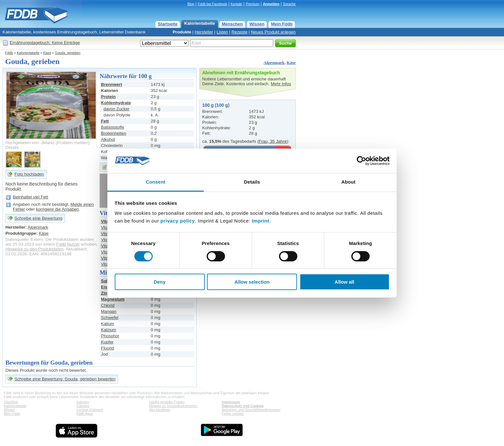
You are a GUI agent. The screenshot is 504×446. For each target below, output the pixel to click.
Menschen (232, 24)
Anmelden (271, 4)
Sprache (289, 4)
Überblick (11, 402)
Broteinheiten (114, 133)
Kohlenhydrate (116, 103)
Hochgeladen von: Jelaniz (30, 143)
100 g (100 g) (216, 105)
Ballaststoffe (113, 127)
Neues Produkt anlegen (273, 32)
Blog (191, 4)
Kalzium (108, 330)
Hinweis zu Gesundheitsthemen (173, 406)
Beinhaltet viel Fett (31, 197)
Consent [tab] (156, 182)
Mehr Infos (281, 84)
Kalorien (83, 402)
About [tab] (348, 182)
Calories (83, 406)
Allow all (344, 282)
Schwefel (110, 318)
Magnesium (113, 299)
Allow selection (252, 282)
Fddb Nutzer (68, 244)
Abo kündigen (160, 410)
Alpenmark (274, 63)
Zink (105, 293)
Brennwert (112, 84)
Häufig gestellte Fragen (167, 402)
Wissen (257, 24)
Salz (105, 281)
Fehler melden (233, 414)
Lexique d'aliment (90, 410)
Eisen (107, 287)
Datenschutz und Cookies (243, 406)
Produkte (182, 32)
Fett (105, 121)
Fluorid (108, 348)
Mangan (109, 311)
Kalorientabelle (200, 23)
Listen (222, 32)
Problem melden (73, 143)
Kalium (108, 324)
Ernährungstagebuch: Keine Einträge (45, 43)
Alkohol (108, 139)
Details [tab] (252, 182)
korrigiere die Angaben (57, 209)
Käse (47, 53)
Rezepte (239, 32)
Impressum (231, 402)
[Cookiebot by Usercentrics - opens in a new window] (361, 161)
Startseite (168, 24)
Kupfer (107, 342)
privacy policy (178, 221)
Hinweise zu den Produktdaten (35, 249)
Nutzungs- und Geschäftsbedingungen (251, 410)
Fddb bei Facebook (212, 4)
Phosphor (110, 336)
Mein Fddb (282, 24)
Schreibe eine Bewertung (38, 218)
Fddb (9, 53)
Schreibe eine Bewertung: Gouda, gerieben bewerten (65, 379)
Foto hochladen (29, 174)
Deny (160, 282)
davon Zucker (117, 109)
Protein (108, 97)
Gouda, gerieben (68, 53)
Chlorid (108, 305)
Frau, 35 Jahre (273, 141)
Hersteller (204, 32)
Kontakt (236, 4)
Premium (252, 4)
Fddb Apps (85, 414)
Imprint (260, 221)
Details (12, 147)
